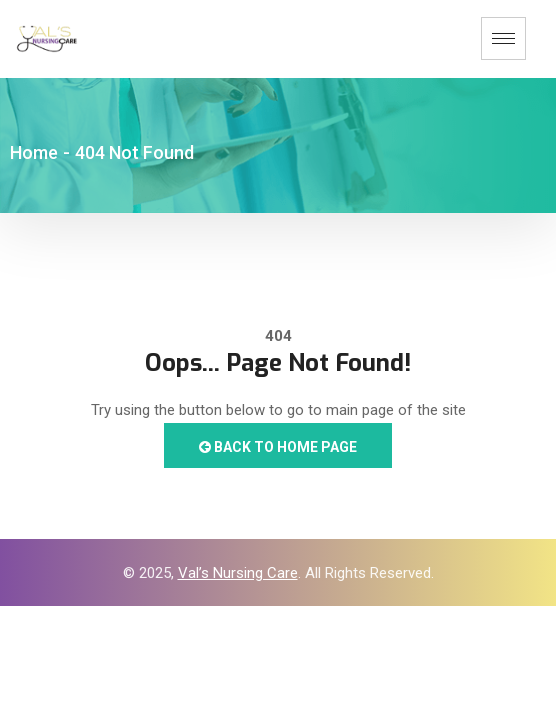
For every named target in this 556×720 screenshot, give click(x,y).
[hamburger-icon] (503, 38)
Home (34, 152)
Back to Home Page (278, 447)
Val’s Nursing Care (238, 573)
